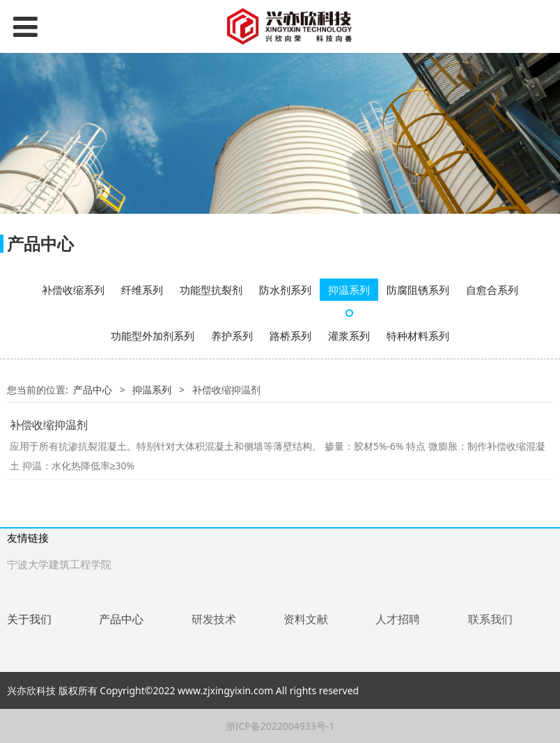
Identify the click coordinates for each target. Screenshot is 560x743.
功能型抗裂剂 (211, 290)
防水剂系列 (285, 290)
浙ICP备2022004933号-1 (280, 726)
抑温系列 (349, 290)
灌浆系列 (349, 336)
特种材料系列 (418, 336)
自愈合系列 (492, 290)
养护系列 (232, 336)
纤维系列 (142, 290)
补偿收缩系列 (73, 290)
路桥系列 (290, 336)
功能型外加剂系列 (153, 336)
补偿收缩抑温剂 (49, 425)
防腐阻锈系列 (418, 290)
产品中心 (93, 390)
